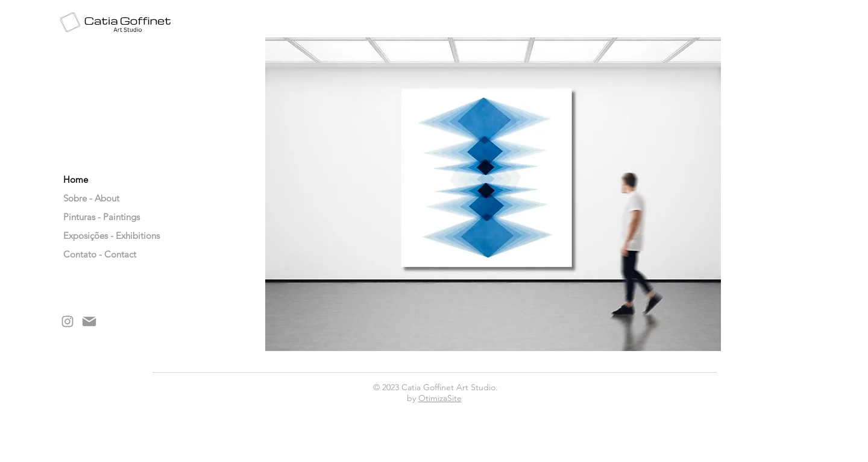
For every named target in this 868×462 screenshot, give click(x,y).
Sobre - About (91, 198)
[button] (493, 194)
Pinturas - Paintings (94, 217)
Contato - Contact (94, 254)
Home (76, 179)
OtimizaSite (440, 398)
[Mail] (89, 321)
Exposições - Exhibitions (94, 236)
